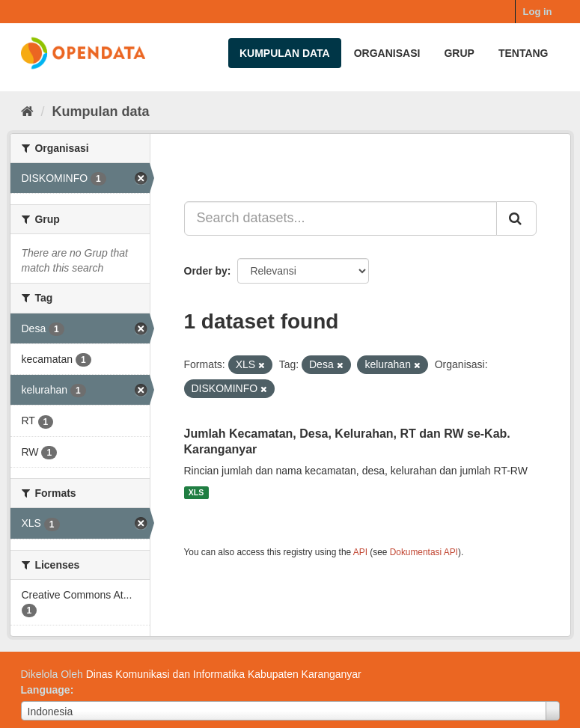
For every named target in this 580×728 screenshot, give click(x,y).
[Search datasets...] (341, 218)
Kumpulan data (285, 53)
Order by (206, 271)
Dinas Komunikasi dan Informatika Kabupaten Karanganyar (224, 674)
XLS (196, 492)
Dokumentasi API (424, 552)
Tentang (523, 53)
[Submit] (516, 218)
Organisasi (387, 53)
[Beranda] (27, 111)
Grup (459, 53)
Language (46, 690)
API (360, 552)
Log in (538, 12)
